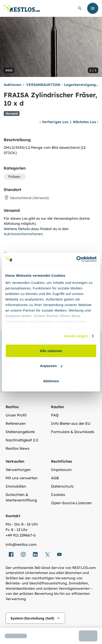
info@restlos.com (21, 544)
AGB (55, 478)
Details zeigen (76, 336)
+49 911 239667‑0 (21, 535)
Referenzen (16, 423)
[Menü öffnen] (93, 8)
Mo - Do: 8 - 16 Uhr (22, 524)
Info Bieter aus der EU (71, 423)
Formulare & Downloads (73, 432)
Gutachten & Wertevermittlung (21, 497)
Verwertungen (18, 470)
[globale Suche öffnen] (80, 8)
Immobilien (16, 486)
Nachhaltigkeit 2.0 (22, 440)
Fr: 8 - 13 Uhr (17, 530)
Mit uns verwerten (22, 478)
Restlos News (18, 448)
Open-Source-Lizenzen (71, 503)
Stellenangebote (20, 432)
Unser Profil (16, 415)
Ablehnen (51, 381)
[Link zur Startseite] (22, 8)
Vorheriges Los (54, 122)
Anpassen (51, 366)
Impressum (61, 470)
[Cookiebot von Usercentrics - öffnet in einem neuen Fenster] (76, 259)
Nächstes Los (86, 122)
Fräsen (14, 177)
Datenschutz (62, 486)
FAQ (55, 415)
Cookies (58, 495)
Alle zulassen (51, 351)
